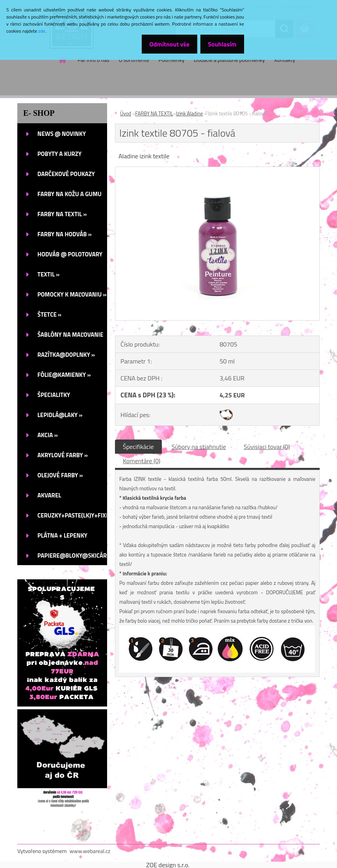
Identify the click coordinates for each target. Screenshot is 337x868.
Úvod (126, 113)
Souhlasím (220, 44)
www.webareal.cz (90, 851)
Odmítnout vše (163, 44)
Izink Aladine (190, 113)
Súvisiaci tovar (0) (267, 447)
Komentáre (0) (142, 461)
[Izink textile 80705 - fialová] (217, 170)
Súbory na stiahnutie (199, 447)
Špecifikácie (138, 447)
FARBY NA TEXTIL (154, 113)
